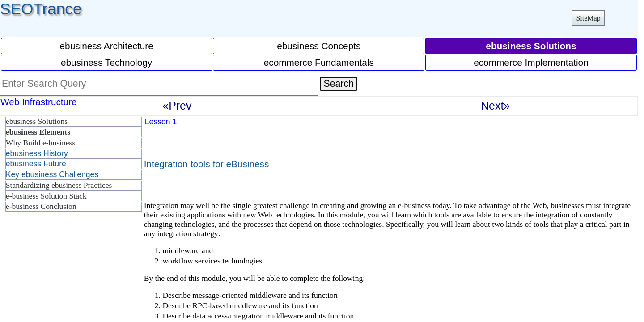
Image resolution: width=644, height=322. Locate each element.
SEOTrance (41, 9)
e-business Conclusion (41, 206)
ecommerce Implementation (531, 62)
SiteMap (588, 18)
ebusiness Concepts (319, 46)
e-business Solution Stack (46, 196)
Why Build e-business (40, 143)
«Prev (177, 106)
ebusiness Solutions (37, 121)
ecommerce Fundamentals (319, 62)
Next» (495, 106)
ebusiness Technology (106, 62)
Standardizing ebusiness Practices (59, 185)
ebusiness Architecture (107, 46)
